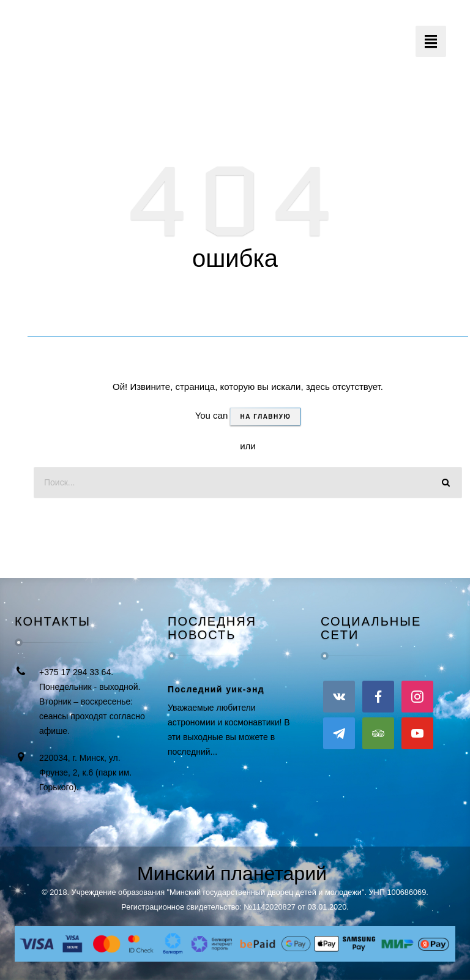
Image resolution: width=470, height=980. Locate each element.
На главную (265, 417)
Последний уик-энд (216, 689)
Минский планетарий (232, 873)
